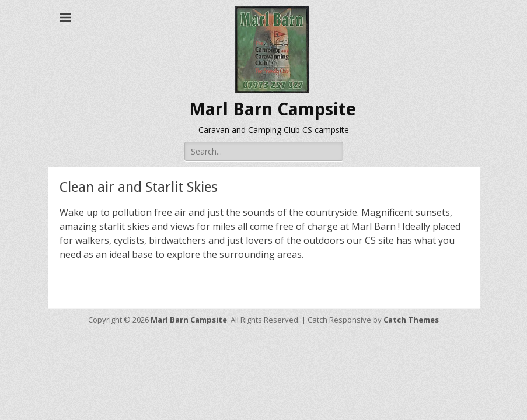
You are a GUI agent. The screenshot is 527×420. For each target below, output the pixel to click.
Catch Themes (411, 320)
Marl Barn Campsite (273, 109)
